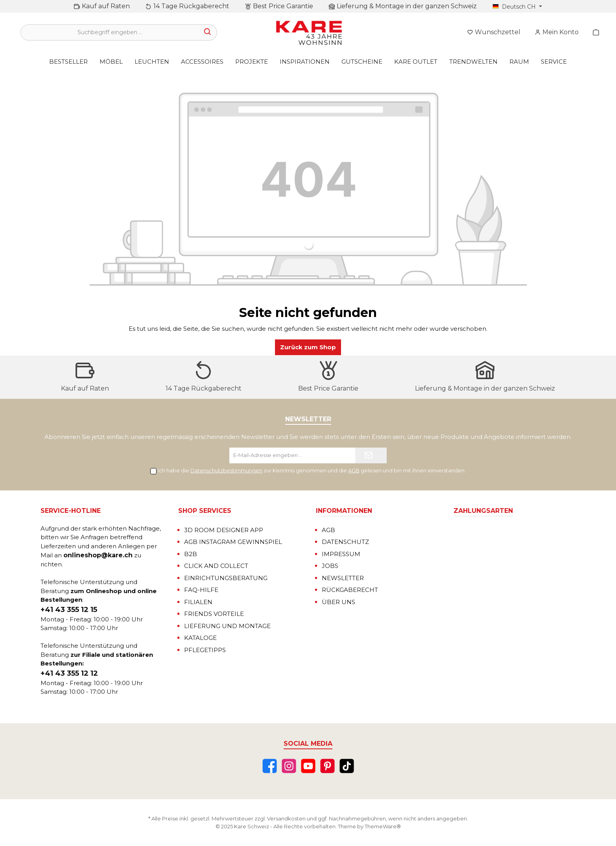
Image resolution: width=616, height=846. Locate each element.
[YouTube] (308, 766)
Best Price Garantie (283, 6)
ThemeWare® (383, 826)
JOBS (330, 566)
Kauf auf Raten (106, 6)
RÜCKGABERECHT (350, 590)
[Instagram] (289, 766)
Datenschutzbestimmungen (226, 470)
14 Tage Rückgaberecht (191, 6)
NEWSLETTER (343, 578)
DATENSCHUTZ (345, 542)
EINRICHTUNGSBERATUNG (226, 578)
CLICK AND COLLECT (216, 566)
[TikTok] (347, 766)
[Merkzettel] (494, 32)
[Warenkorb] (594, 32)
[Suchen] (208, 32)
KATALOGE (200, 638)
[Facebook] (270, 766)
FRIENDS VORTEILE (214, 614)
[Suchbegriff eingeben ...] (110, 32)
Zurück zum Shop (308, 347)
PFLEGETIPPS (205, 650)
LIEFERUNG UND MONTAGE (227, 626)
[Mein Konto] (557, 32)
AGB (354, 470)
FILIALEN (198, 602)
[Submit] (371, 455)
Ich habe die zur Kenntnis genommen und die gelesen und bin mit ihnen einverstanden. (312, 470)
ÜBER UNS (338, 602)
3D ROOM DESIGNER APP (224, 530)
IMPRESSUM (341, 554)
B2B (191, 554)
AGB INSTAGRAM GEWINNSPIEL (233, 542)
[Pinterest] (327, 766)
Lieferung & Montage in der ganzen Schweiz (407, 6)
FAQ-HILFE (201, 590)
